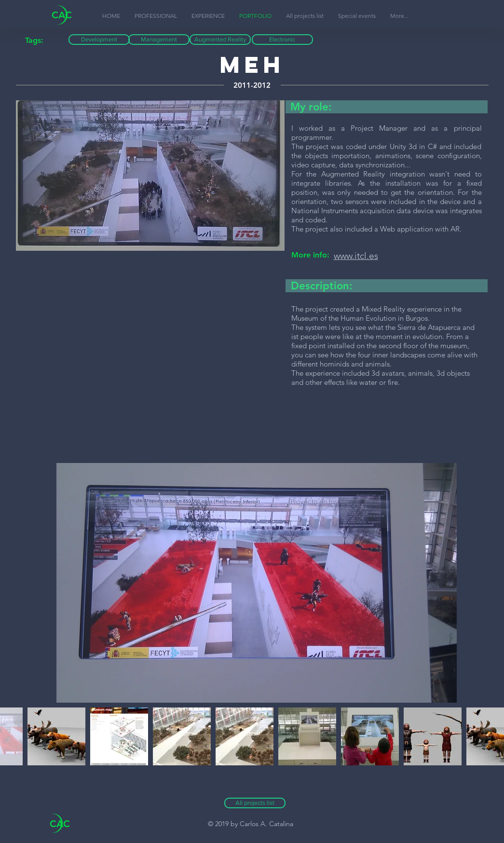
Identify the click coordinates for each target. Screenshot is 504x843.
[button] (399, 16)
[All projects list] (255, 803)
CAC (62, 15)
